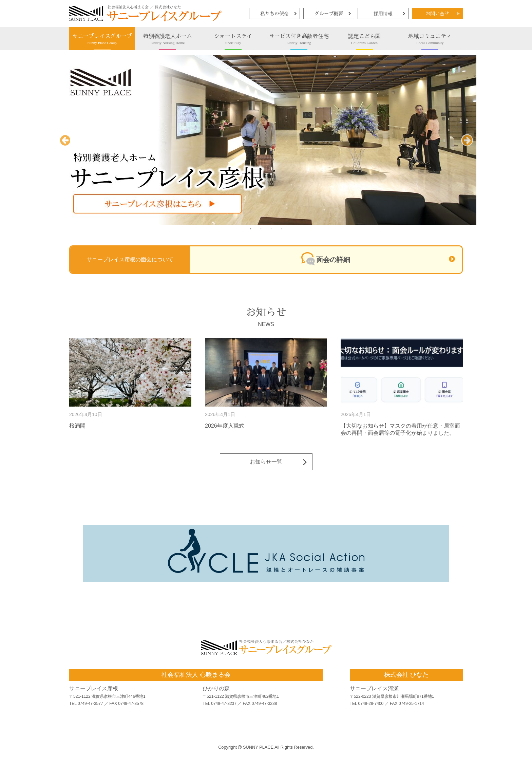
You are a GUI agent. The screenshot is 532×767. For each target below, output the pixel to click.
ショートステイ (233, 39)
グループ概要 (329, 14)
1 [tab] (251, 229)
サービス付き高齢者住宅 (299, 39)
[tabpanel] (266, 140)
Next (467, 146)
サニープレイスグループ (102, 39)
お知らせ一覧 (266, 462)
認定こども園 (364, 39)
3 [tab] (271, 229)
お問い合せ (437, 14)
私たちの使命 (274, 14)
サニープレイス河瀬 (374, 688)
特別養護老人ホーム (167, 39)
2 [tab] (261, 229)
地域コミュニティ (430, 39)
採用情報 (383, 14)
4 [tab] (281, 229)
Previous (65, 146)
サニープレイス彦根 (94, 688)
